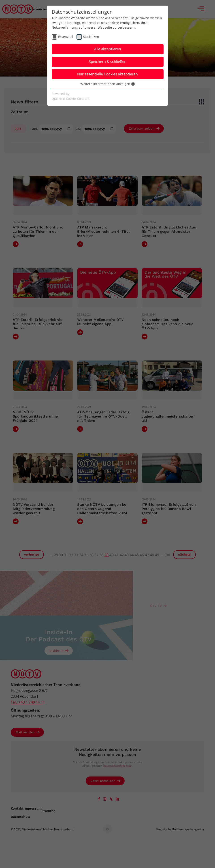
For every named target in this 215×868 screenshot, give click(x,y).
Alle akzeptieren (108, 49)
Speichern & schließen (108, 62)
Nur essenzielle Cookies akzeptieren (107, 74)
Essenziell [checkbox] (66, 37)
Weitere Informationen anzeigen (107, 84)
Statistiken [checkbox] (91, 37)
